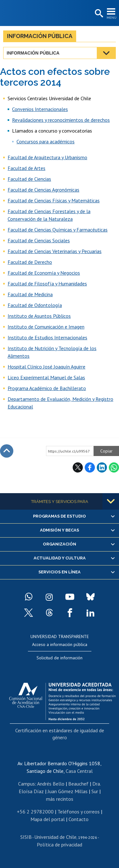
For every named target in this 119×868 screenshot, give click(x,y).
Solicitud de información (60, 658)
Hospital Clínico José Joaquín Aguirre (46, 367)
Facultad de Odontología (35, 305)
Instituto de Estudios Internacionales (47, 337)
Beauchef (78, 784)
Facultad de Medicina (30, 294)
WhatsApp (114, 467)
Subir (7, 451)
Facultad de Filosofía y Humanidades (47, 284)
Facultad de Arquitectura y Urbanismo (47, 157)
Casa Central (79, 771)
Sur (95, 791)
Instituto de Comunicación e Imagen (46, 327)
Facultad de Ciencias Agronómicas (43, 190)
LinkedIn (102, 467)
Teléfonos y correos (79, 812)
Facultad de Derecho (30, 262)
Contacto (79, 819)
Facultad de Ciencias (29, 179)
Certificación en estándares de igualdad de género (60, 734)
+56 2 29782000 (35, 812)
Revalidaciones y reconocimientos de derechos (61, 120)
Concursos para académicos (46, 141)
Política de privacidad (60, 845)
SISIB (26, 837)
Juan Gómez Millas (68, 791)
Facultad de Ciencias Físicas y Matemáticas (54, 200)
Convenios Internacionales (40, 109)
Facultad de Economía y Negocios (44, 273)
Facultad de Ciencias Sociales (39, 240)
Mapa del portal (48, 819)
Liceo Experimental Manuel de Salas (46, 377)
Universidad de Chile (55, 837)
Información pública (40, 36)
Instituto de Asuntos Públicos (39, 316)
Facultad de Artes (26, 168)
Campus (26, 784)
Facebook (90, 467)
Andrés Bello (51, 784)
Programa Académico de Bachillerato (47, 388)
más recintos (60, 799)
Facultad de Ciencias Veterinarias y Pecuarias (55, 251)
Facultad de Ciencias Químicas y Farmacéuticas (58, 230)
